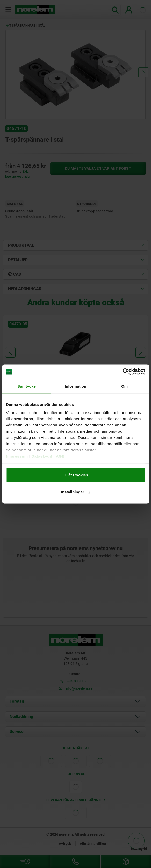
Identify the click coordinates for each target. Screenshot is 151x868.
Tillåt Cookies (75, 475)
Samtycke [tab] (27, 386)
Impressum (17, 456)
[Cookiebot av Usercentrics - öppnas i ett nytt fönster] (122, 372)
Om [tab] (124, 386)
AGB (60, 456)
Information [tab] (76, 386)
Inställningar (76, 492)
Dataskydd (42, 456)
